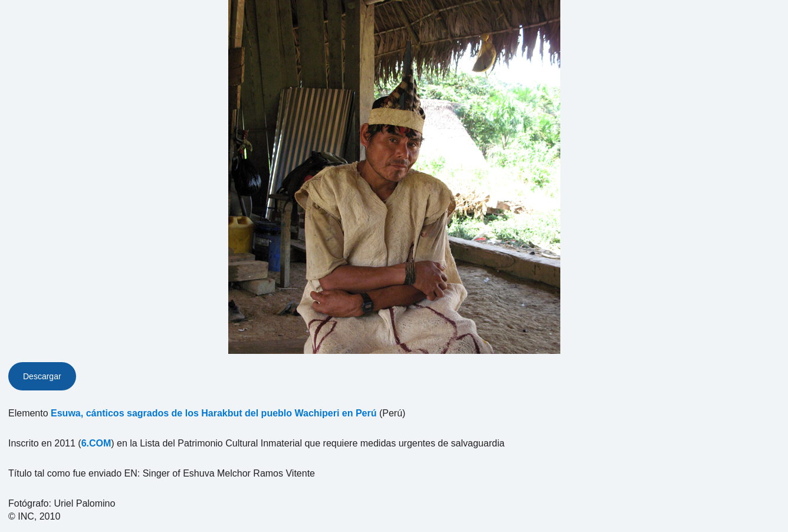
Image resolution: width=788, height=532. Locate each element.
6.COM (96, 443)
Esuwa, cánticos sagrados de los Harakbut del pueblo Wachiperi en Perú (214, 413)
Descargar (42, 376)
